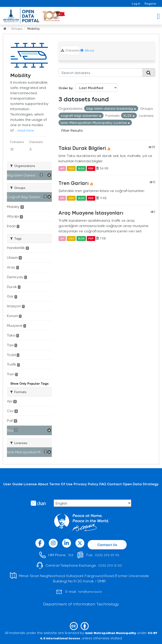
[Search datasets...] (101, 72)
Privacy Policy (86, 484)
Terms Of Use (61, 484)
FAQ (103, 484)
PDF (91, 168)
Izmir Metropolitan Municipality (111, 633)
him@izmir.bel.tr (90, 592)
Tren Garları (74, 183)
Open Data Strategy (141, 484)
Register (151, 3)
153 (71, 555)
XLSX (81, 168)
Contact (114, 484)
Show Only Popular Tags (29, 383)
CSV (71, 168)
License (30, 484)
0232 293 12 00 (110, 565)
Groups (17, 28)
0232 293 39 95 (107, 555)
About (87, 50)
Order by (66, 88)
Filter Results (72, 130)
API (62, 168)
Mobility (34, 28)
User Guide (13, 484)
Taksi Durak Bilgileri (82, 148)
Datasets (70, 50)
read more (26, 130)
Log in (136, 3)
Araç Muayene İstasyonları (91, 213)
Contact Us (107, 545)
